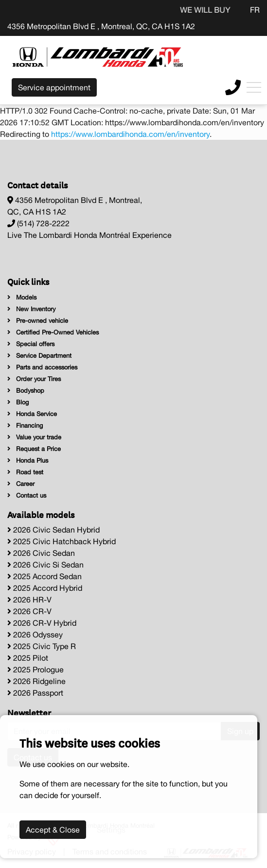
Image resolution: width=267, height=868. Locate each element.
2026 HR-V (29, 600)
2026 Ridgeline (36, 681)
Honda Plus (28, 460)
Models (22, 297)
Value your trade (34, 437)
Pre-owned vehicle (38, 321)
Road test (25, 472)
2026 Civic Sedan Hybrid (53, 530)
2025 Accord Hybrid (45, 588)
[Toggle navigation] (254, 87)
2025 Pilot (28, 658)
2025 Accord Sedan (44, 576)
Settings (111, 830)
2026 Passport (35, 693)
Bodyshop (26, 391)
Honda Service (32, 414)
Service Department (39, 356)
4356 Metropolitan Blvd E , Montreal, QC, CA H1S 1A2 (101, 26)
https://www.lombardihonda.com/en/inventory (130, 134)
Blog (18, 402)
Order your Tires (34, 379)
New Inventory (31, 309)
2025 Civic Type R (42, 646)
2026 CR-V (29, 611)
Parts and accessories (42, 367)
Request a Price (34, 449)
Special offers (31, 344)
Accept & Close (53, 830)
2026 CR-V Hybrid (42, 623)
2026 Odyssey (35, 634)
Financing (25, 426)
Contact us (27, 495)
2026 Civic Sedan (41, 553)
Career (21, 484)
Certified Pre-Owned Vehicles (53, 332)
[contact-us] (233, 86)
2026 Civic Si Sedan (45, 565)
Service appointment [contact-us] (54, 87)
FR (255, 10)
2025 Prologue (36, 669)
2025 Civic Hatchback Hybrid (62, 541)
